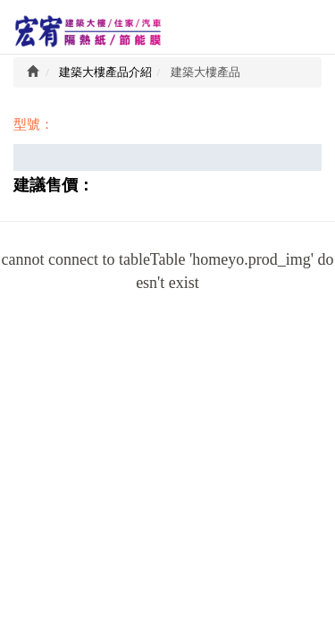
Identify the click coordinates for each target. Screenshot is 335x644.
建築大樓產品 (205, 72)
